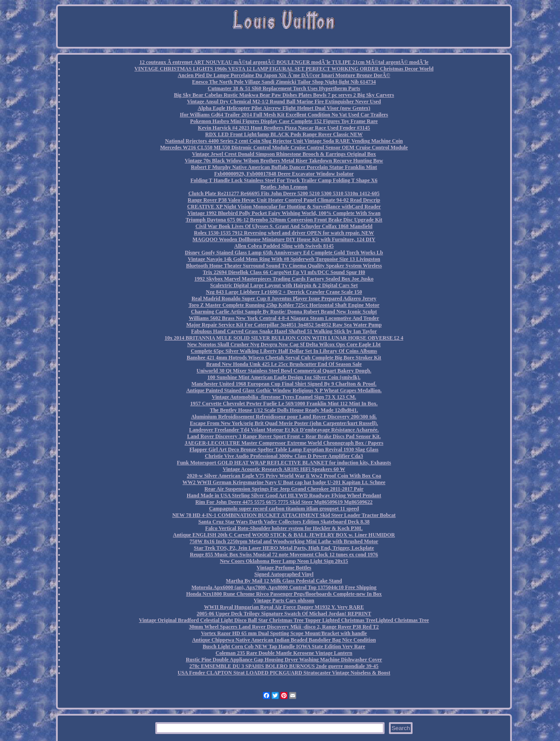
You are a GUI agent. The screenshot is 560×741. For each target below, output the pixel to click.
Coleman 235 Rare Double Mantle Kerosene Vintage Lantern (284, 653)
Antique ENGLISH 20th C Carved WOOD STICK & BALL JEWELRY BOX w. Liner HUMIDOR (284, 535)
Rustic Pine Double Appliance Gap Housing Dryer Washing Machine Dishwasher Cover (284, 660)
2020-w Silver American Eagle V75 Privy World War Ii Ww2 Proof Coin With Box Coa (284, 476)
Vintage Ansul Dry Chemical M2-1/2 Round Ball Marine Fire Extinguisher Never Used (284, 102)
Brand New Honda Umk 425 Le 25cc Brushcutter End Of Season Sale (284, 364)
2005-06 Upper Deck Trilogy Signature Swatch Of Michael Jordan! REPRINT (284, 614)
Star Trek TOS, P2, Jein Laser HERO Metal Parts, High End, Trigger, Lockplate (284, 548)
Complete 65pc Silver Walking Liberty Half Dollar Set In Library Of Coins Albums (284, 351)
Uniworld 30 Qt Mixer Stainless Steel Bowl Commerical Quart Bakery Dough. (284, 371)
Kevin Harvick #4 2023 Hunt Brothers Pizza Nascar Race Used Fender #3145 (284, 128)
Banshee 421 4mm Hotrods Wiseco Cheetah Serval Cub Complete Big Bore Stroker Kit (284, 358)
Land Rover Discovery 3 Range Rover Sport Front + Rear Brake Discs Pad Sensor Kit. (284, 436)
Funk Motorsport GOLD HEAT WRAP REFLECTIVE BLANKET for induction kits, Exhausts (284, 463)
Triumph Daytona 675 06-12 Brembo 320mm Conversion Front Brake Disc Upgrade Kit (284, 220)
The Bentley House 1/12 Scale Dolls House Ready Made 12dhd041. (284, 410)
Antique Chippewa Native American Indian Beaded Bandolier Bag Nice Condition (284, 640)
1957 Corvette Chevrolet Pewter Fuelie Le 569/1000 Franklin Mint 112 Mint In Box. (284, 404)
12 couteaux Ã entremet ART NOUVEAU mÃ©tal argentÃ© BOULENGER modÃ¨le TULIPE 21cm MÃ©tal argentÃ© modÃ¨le (284, 62)
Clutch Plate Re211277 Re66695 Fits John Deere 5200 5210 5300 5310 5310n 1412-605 (284, 193)
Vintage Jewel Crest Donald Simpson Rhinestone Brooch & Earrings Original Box (284, 154)
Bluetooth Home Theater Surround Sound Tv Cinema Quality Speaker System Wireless (284, 266)
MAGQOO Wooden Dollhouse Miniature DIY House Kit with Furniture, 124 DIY (284, 239)
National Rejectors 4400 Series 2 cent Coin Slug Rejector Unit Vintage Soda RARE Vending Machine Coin (284, 141)
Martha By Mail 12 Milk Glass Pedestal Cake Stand (284, 581)
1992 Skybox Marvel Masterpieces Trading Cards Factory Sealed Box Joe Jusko (284, 279)
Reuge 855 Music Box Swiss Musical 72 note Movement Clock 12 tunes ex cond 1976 (284, 555)
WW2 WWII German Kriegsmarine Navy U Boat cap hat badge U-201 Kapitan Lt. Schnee (284, 482)
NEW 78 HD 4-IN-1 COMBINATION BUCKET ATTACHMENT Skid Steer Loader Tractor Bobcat (284, 515)
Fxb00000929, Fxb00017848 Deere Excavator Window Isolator (284, 174)
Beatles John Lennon (284, 187)
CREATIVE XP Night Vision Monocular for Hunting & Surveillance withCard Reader (284, 207)
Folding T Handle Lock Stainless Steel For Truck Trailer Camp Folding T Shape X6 (284, 180)
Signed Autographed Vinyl (284, 574)
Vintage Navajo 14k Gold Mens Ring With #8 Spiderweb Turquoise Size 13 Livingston (284, 259)
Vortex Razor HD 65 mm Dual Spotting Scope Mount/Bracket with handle (284, 633)
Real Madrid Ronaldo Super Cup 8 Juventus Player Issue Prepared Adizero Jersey (284, 299)
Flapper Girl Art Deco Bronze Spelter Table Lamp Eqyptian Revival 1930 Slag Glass (284, 450)
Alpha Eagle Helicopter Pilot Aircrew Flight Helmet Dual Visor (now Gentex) (284, 108)
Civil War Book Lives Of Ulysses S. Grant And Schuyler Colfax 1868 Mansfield (284, 226)
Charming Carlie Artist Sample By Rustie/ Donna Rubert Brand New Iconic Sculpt (284, 312)
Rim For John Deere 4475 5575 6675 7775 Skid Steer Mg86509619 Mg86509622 (284, 502)
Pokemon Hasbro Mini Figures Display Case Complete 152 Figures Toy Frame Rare (284, 121)
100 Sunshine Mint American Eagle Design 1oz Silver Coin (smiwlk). (284, 377)
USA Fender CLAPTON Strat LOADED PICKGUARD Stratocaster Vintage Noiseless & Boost (284, 673)
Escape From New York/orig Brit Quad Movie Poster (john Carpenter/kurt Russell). (284, 423)
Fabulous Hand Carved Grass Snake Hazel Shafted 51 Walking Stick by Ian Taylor (284, 331)
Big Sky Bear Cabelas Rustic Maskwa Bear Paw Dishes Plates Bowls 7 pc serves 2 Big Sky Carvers (284, 95)
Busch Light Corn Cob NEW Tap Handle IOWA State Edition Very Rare (284, 646)
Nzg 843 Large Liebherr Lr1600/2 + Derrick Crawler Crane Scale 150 (284, 292)
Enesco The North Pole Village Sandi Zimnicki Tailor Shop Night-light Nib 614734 (284, 82)
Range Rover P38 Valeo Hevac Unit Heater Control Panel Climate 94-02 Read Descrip (284, 200)
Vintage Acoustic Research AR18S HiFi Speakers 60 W (284, 469)
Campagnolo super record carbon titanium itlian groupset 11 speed (284, 509)
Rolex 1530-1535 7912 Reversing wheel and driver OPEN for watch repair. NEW (284, 233)
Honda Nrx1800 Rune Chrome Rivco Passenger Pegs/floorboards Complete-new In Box (284, 594)
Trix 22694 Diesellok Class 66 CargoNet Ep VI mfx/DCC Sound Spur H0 (284, 272)
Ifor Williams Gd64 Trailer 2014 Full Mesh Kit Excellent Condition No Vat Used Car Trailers (284, 115)
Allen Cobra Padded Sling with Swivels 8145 (284, 246)
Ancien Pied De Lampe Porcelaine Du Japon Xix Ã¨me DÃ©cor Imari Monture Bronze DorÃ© (284, 75)
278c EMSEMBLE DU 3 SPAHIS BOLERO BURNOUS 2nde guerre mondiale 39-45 (284, 666)
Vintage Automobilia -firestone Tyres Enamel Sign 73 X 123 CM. (284, 397)
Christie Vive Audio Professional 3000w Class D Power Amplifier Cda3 (284, 456)
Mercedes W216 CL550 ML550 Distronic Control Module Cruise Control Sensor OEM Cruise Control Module (284, 147)
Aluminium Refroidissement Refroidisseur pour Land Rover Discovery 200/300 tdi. (284, 417)
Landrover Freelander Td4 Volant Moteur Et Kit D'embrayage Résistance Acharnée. (284, 430)
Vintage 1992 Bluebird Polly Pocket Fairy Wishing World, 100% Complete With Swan (284, 213)
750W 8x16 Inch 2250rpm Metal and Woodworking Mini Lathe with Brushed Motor (284, 541)
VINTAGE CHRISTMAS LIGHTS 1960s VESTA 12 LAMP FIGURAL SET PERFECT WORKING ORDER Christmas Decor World (284, 69)
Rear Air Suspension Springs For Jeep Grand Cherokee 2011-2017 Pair (284, 489)
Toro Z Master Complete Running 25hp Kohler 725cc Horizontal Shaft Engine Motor (284, 305)
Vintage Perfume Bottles (284, 568)
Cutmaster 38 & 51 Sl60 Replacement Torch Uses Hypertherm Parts (284, 88)
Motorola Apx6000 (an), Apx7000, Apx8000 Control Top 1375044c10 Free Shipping (284, 587)
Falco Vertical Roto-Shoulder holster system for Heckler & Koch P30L (284, 528)
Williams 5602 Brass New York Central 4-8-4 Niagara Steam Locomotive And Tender (284, 318)
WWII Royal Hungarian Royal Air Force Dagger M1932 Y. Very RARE (284, 607)
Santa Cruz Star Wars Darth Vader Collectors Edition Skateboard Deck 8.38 (284, 522)
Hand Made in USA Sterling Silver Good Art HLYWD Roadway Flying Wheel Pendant (284, 495)
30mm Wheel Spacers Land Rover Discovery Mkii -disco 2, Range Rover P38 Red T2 (284, 627)
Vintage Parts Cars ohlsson (284, 601)
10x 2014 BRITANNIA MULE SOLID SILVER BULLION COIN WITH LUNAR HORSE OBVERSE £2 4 (284, 338)
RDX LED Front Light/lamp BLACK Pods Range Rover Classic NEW (284, 134)
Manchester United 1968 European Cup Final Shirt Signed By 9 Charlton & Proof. (284, 384)
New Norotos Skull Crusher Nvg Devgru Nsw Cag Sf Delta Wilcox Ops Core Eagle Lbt (284, 344)
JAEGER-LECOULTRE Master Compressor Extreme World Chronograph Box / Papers (284, 443)
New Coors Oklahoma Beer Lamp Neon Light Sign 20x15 (284, 561)
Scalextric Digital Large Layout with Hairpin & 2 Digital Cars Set (284, 285)
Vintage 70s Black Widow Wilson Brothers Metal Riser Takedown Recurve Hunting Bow (284, 161)
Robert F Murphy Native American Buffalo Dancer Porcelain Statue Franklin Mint (284, 167)
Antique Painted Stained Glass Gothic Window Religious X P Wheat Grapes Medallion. (284, 390)
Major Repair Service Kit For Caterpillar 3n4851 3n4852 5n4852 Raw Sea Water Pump (284, 325)
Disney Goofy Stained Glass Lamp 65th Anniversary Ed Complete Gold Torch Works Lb (284, 253)
